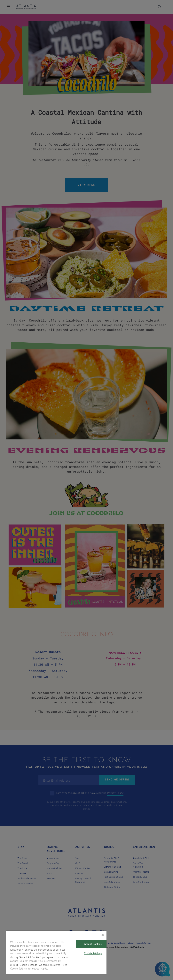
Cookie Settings (93, 953)
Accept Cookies (93, 944)
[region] (56, 952)
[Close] (103, 935)
